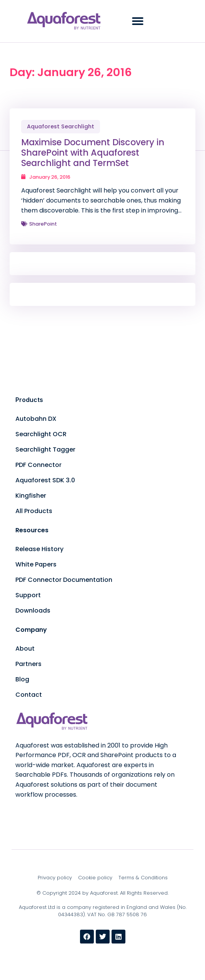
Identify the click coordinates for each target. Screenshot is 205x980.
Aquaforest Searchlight (61, 126)
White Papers (36, 564)
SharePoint (43, 224)
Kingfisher (31, 496)
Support (28, 595)
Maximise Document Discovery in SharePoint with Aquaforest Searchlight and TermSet (93, 153)
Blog (22, 679)
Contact (29, 695)
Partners (28, 664)
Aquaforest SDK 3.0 (45, 480)
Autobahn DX (36, 419)
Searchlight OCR (41, 434)
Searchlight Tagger (45, 449)
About (25, 649)
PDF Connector (38, 465)
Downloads (33, 610)
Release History (39, 549)
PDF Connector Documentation (64, 580)
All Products (34, 511)
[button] (138, 21)
